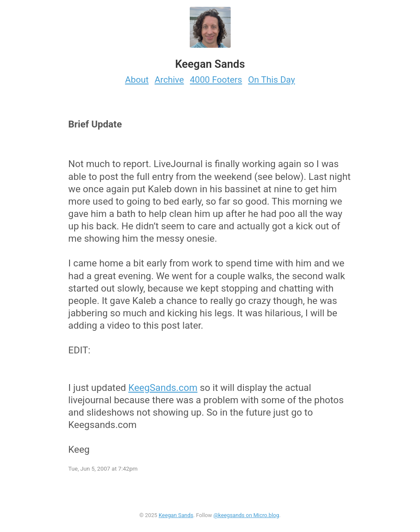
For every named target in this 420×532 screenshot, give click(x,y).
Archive (169, 80)
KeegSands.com (163, 387)
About (137, 80)
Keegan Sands (176, 515)
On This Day (272, 80)
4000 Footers (216, 80)
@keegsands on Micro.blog (246, 515)
